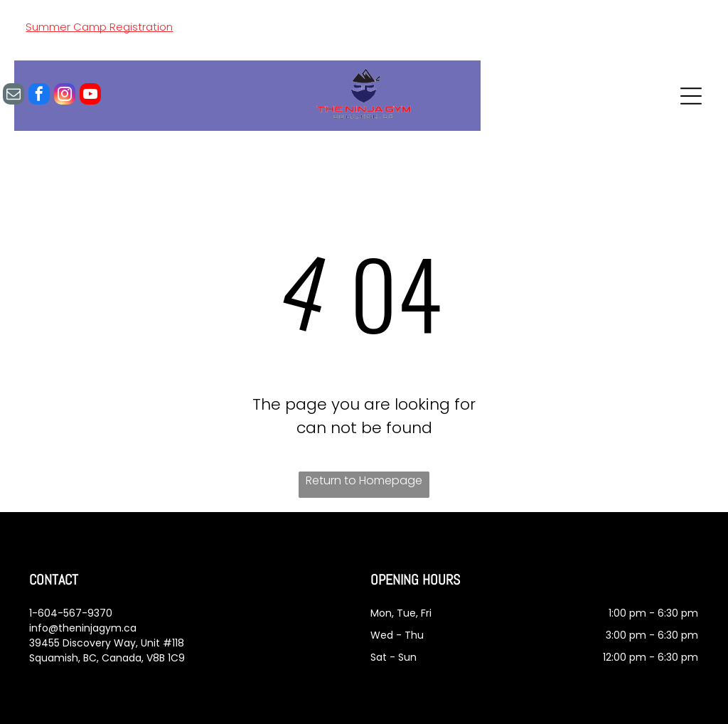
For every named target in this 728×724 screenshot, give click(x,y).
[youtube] (90, 96)
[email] (14, 96)
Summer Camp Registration (99, 27)
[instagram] (65, 96)
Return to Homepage (364, 480)
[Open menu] (691, 96)
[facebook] (39, 96)
